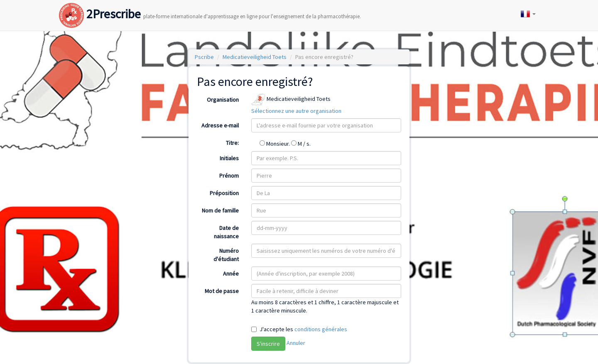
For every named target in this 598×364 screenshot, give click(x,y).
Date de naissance (226, 232)
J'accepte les (303, 329)
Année (231, 274)
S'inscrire (268, 344)
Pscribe (204, 57)
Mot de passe (222, 291)
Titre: (232, 143)
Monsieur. (275, 144)
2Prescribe (210, 6)
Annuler (296, 343)
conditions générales (321, 329)
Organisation (223, 100)
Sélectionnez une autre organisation (296, 111)
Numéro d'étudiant (226, 255)
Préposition (224, 193)
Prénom (229, 176)
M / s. (301, 144)
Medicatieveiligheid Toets (255, 57)
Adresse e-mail (220, 125)
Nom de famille (220, 210)
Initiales (229, 158)
